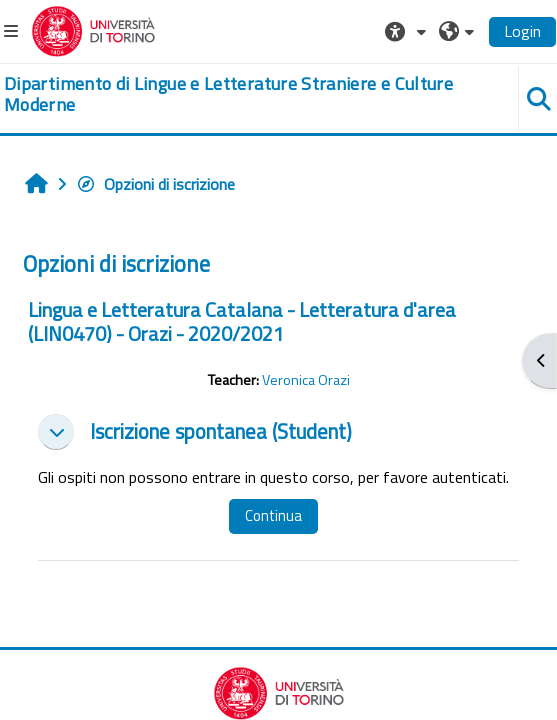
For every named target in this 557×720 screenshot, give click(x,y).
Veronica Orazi (306, 380)
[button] (408, 31)
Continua (273, 515)
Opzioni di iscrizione (155, 184)
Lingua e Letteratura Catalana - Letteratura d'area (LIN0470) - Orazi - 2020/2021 (242, 321)
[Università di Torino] (93, 29)
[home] (232, 94)
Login (522, 31)
